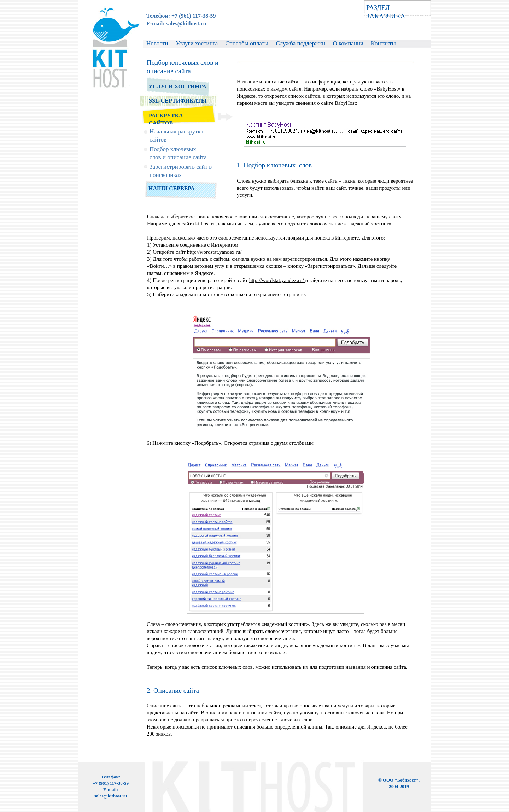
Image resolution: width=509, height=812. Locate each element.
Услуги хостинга (198, 43)
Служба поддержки (301, 43)
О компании (348, 43)
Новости (158, 43)
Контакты (383, 43)
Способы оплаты (247, 43)
